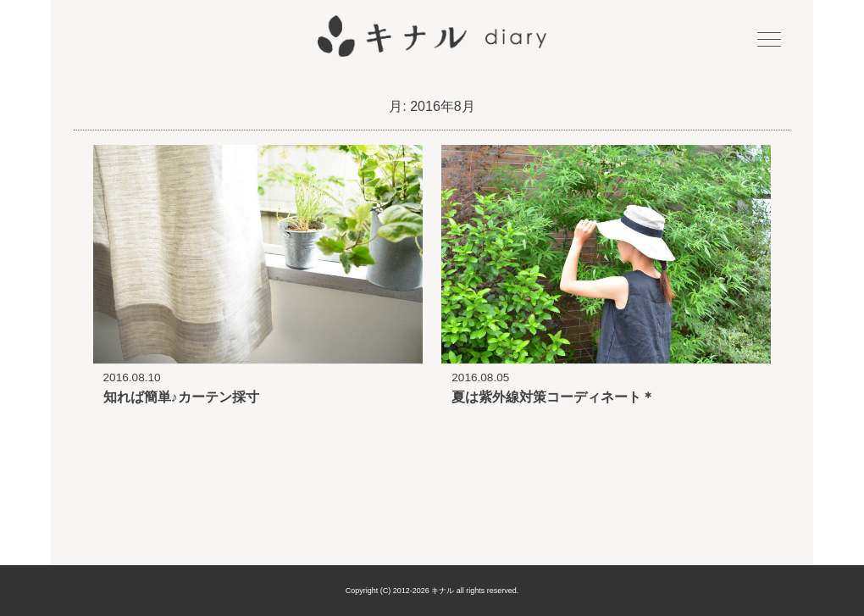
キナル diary (432, 36)
